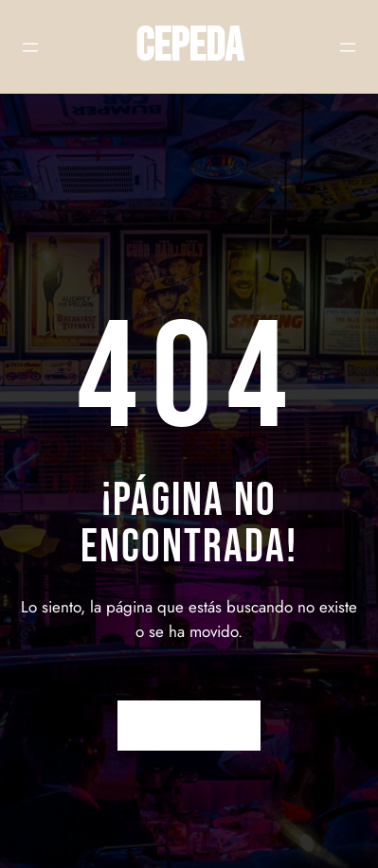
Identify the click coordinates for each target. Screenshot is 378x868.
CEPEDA (189, 47)
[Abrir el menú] (30, 47)
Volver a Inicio (189, 725)
